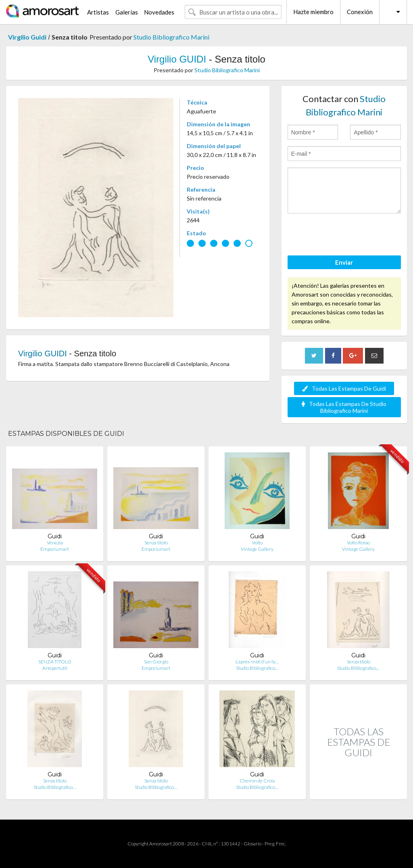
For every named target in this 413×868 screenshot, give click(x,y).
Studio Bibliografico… (257, 668)
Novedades (159, 12)
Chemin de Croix (257, 781)
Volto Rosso (358, 543)
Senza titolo (156, 543)
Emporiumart (55, 549)
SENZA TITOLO (55, 662)
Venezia (55, 543)
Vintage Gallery (257, 549)
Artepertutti (55, 668)
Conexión (360, 12)
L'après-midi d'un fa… (257, 662)
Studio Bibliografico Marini (171, 37)
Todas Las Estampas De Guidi (344, 388)
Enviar (344, 262)
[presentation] (349, 236)
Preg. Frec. (275, 844)
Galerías (127, 12)
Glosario (252, 844)
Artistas (98, 12)
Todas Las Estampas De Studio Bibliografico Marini (344, 407)
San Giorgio (156, 662)
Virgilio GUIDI (177, 59)
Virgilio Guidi (27, 37)
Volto (257, 543)
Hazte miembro (313, 12)
